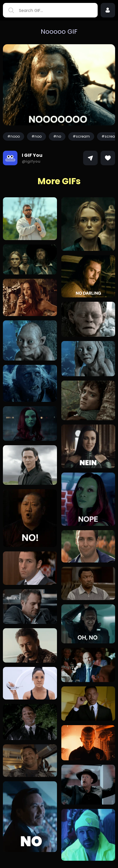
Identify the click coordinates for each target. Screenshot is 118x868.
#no (57, 136)
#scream (81, 136)
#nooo (14, 136)
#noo (36, 136)
